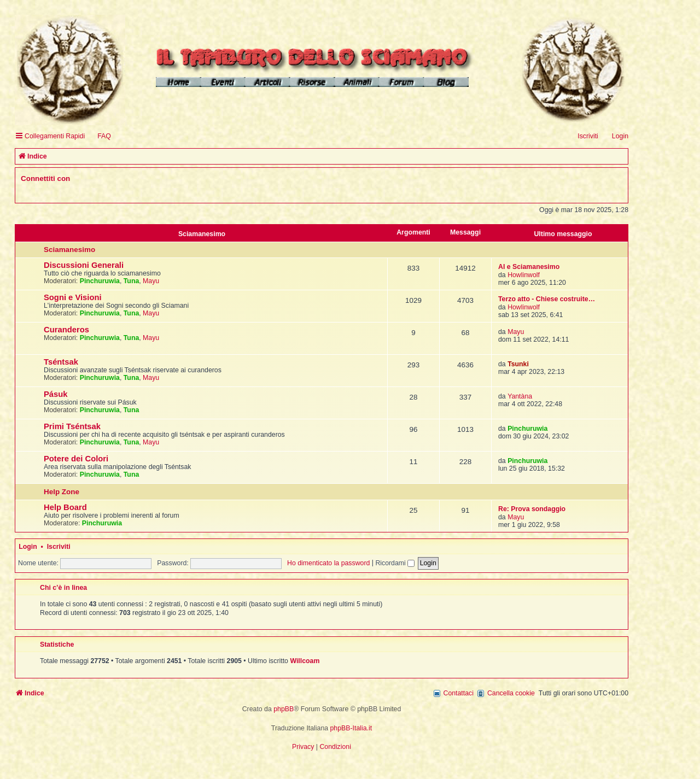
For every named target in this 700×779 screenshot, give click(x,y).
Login (28, 547)
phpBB (284, 709)
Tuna (132, 281)
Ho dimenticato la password (328, 563)
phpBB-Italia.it (351, 728)
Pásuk (56, 394)
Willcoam (305, 661)
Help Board (65, 507)
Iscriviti (59, 547)
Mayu (151, 281)
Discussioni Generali (84, 265)
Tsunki (518, 364)
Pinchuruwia (100, 281)
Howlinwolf (524, 275)
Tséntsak (61, 362)
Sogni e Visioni (73, 297)
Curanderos (66, 330)
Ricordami (395, 563)
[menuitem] (99, 136)
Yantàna (520, 396)
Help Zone (62, 492)
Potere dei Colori (76, 459)
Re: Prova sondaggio (532, 509)
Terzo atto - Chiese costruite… (547, 299)
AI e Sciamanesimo (529, 267)
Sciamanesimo (202, 234)
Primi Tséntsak (72, 426)
